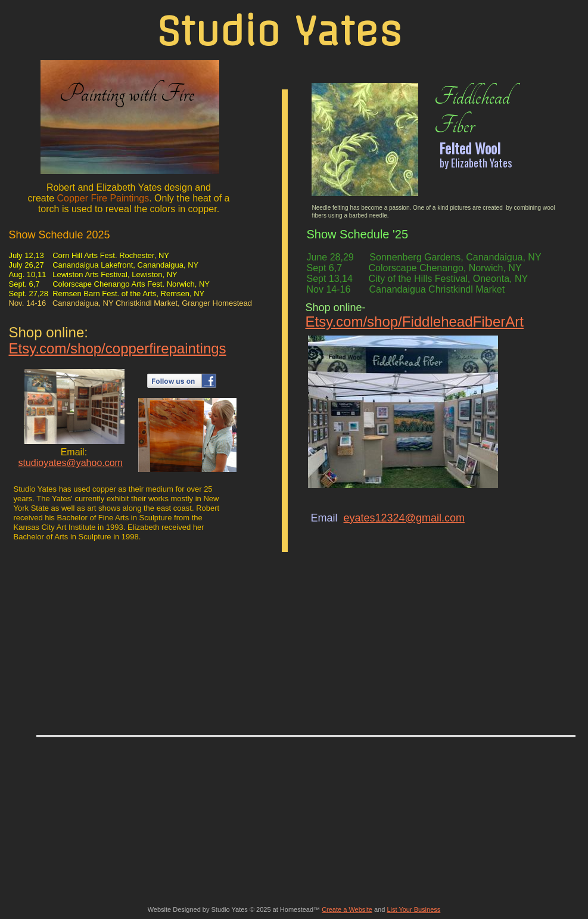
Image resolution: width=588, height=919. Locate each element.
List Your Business (413, 909)
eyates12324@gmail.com (404, 518)
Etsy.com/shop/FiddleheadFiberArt (415, 322)
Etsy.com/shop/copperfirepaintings (118, 348)
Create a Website (347, 909)
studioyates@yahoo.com (71, 463)
